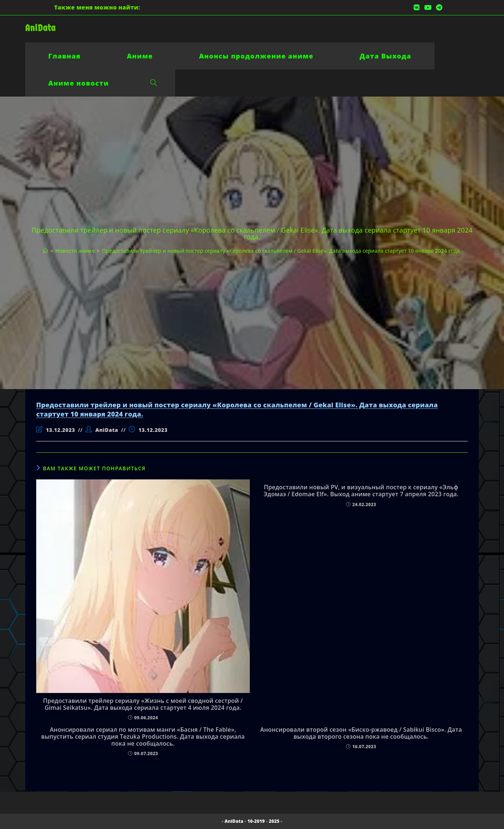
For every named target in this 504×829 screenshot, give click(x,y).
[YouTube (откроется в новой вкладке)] (428, 7)
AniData (40, 28)
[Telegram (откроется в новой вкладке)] (438, 7)
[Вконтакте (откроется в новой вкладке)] (417, 7)
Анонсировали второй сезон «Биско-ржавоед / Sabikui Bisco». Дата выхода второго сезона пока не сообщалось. (361, 733)
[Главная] (45, 251)
